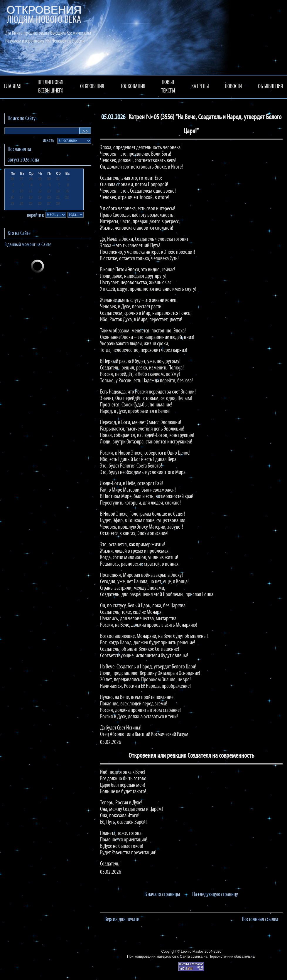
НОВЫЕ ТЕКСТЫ (168, 87)
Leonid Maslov (192, 952)
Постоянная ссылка (260, 920)
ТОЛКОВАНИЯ (133, 87)
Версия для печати (122, 920)
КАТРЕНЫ (200, 87)
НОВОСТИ (233, 87)
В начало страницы (162, 895)
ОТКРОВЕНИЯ (92, 87)
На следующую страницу (215, 895)
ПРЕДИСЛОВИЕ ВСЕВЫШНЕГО (51, 87)
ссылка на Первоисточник (212, 957)
